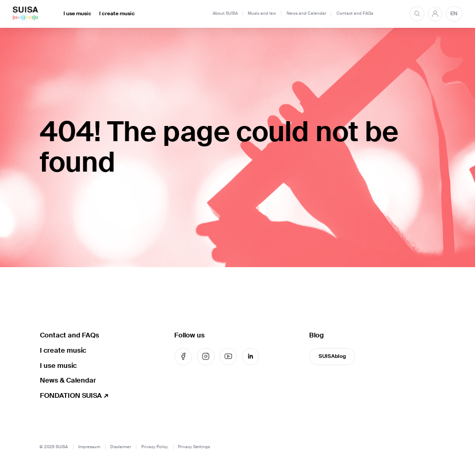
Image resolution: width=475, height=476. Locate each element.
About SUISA (225, 13)
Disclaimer (121, 447)
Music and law (262, 13)
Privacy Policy (155, 447)
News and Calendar (307, 13)
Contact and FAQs (355, 13)
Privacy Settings (194, 447)
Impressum (89, 447)
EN (454, 14)
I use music (77, 14)
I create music (117, 14)
